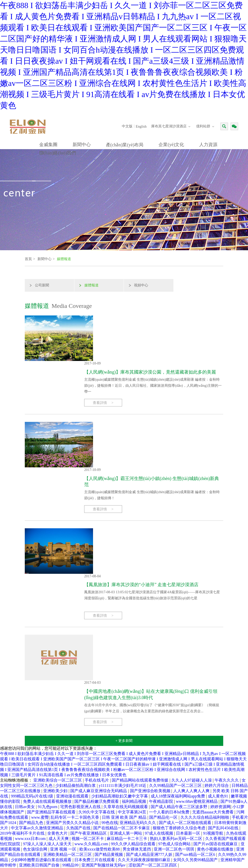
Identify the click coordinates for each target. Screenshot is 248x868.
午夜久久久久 (227, 780)
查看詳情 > (103, 403)
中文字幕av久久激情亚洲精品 (38, 828)
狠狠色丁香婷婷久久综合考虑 (179, 828)
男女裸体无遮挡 (137, 849)
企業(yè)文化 (171, 145)
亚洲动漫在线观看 (73, 796)
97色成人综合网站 (175, 844)
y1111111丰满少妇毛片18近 (123, 785)
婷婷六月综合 (217, 785)
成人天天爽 (59, 839)
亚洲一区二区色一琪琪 (174, 849)
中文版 (127, 126)
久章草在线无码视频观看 (126, 807)
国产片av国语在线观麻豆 (216, 844)
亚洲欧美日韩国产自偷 (40, 865)
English (141, 127)
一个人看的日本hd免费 (170, 812)
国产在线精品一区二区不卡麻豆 (122, 828)
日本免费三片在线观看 (95, 860)
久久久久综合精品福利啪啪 (205, 817)
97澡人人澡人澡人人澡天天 (48, 844)
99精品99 (71, 865)
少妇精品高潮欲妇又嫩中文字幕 (120, 796)
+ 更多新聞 (124, 741)
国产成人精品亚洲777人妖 (150, 854)
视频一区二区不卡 (88, 839)
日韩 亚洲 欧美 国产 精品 (125, 817)
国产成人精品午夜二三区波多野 (179, 807)
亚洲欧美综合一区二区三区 (58, 780)
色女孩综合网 (36, 849)
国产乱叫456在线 (224, 828)
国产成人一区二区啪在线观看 (186, 823)
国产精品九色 (32, 823)
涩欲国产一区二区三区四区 (153, 865)
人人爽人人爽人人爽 (192, 791)
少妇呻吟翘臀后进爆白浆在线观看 (42, 860)
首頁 (28, 259)
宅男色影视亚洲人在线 (81, 807)
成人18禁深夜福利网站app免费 (178, 796)
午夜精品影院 (162, 801)
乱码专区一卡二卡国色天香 (75, 817)
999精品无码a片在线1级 (32, 796)
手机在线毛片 (97, 780)
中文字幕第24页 (132, 812)
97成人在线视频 (160, 833)
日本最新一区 (189, 833)
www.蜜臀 (40, 817)
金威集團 (48, 145)
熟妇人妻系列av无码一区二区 (177, 839)
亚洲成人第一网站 (126, 833)
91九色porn (48, 807)
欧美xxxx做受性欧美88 (100, 849)
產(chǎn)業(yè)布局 (125, 145)
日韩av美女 (25, 807)
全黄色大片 (58, 833)
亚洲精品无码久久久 (138, 823)
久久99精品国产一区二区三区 (176, 785)
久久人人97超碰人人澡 (192, 780)
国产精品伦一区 (164, 817)
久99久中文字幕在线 (97, 812)
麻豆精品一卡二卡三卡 (127, 839)
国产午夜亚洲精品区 (89, 833)
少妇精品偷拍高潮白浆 (76, 785)
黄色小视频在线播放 (216, 849)
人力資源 (208, 145)
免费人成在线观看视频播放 (48, 801)
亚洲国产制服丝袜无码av (104, 865)
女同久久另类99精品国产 (196, 860)
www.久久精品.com (92, 844)
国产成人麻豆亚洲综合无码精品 (99, 791)
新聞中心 (82, 145)
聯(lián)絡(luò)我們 (58, 153)
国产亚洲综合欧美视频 (151, 791)
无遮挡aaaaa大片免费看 (213, 812)
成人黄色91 (218, 796)
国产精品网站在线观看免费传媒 (141, 780)
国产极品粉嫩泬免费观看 (97, 801)
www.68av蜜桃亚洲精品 (197, 801)
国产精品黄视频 (109, 854)
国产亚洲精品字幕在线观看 (52, 812)
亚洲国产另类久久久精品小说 (73, 823)
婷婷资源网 (220, 807)
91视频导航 (214, 833)
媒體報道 (64, 259)
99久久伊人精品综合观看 (134, 844)
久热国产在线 (79, 828)
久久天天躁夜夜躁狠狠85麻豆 (145, 860)
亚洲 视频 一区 (64, 849)
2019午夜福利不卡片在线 (23, 833)
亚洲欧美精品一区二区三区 (68, 854)
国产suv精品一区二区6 (196, 854)
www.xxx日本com (31, 839)
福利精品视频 (134, 801)
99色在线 (110, 823)
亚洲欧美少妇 (56, 791)
